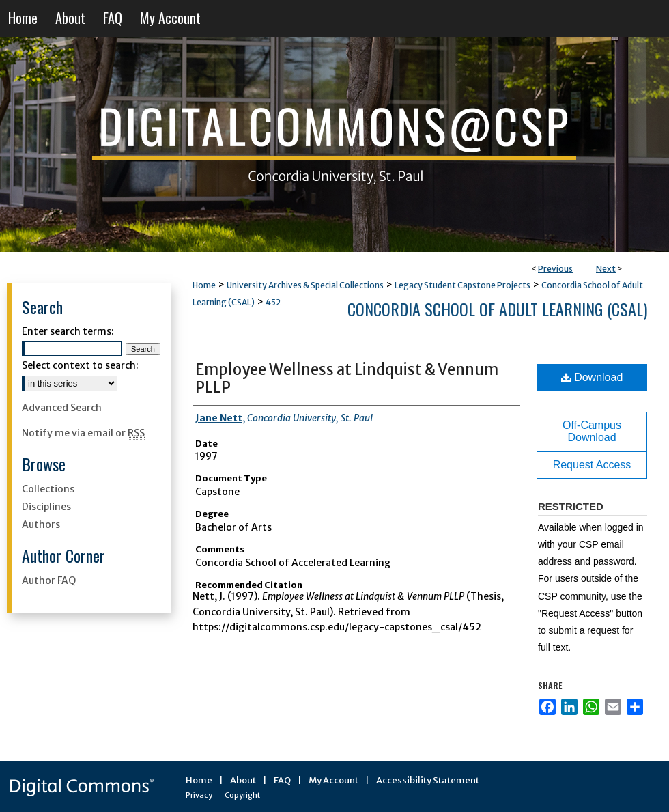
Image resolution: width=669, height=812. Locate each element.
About (243, 780)
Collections (48, 489)
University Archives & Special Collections (305, 285)
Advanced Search (62, 408)
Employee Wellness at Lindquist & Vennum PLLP (347, 378)
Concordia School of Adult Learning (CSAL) (497, 309)
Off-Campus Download (592, 431)
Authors (41, 524)
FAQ (282, 780)
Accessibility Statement (428, 780)
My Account (333, 780)
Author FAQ (49, 580)
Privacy (199, 795)
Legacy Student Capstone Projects (462, 285)
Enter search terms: (68, 331)
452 (273, 302)
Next (606, 269)
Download (592, 377)
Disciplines (46, 507)
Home (204, 285)
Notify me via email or (83, 433)
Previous (555, 269)
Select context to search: (80, 365)
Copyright (242, 795)
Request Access (592, 465)
